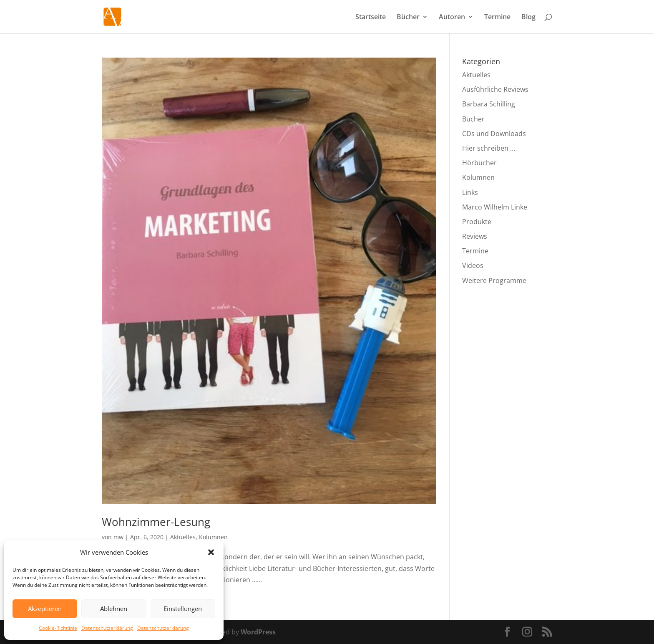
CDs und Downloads (494, 134)
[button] (211, 552)
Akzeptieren (45, 609)
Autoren (452, 18)
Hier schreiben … (489, 148)
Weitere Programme (494, 280)
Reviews (475, 236)
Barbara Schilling (489, 104)
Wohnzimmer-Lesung (156, 522)
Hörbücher (479, 163)
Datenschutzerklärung (107, 628)
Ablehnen (114, 609)
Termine (497, 18)
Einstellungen (183, 609)
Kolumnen (213, 537)
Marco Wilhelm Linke (495, 207)
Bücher (408, 18)
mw (118, 537)
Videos (473, 265)
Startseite (371, 18)
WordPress (258, 632)
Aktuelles (183, 537)
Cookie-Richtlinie (58, 628)
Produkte (477, 222)
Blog (528, 18)
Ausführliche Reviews (495, 89)
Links (470, 192)
